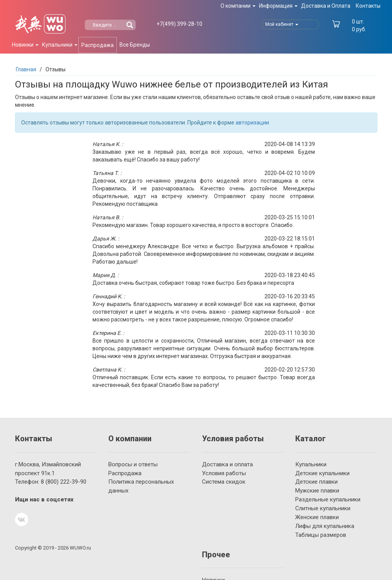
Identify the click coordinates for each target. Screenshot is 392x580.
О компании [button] (238, 6)
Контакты (368, 6)
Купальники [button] (60, 45)
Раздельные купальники (328, 499)
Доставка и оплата (227, 464)
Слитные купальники (323, 508)
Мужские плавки (317, 491)
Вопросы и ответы (133, 464)
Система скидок (224, 482)
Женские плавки (317, 517)
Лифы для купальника (325, 526)
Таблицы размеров (321, 535)
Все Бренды (135, 45)
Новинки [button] (25, 45)
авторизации (252, 123)
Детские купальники (322, 473)
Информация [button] (278, 6)
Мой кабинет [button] (282, 24)
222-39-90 (64, 482)
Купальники (311, 464)
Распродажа (98, 45)
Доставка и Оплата (326, 6)
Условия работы (224, 473)
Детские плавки (316, 482)
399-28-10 (179, 24)
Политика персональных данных (141, 486)
